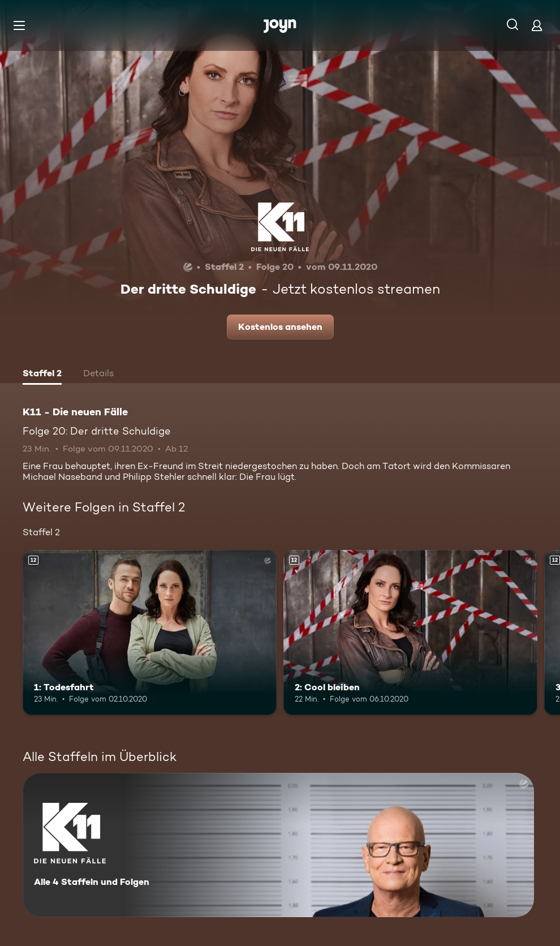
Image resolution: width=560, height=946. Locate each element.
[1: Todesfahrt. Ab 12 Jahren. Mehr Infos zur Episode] (150, 633)
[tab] (42, 375)
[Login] (537, 25)
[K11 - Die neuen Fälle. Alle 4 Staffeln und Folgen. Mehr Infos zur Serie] (278, 845)
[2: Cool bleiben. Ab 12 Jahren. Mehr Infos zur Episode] (410, 633)
